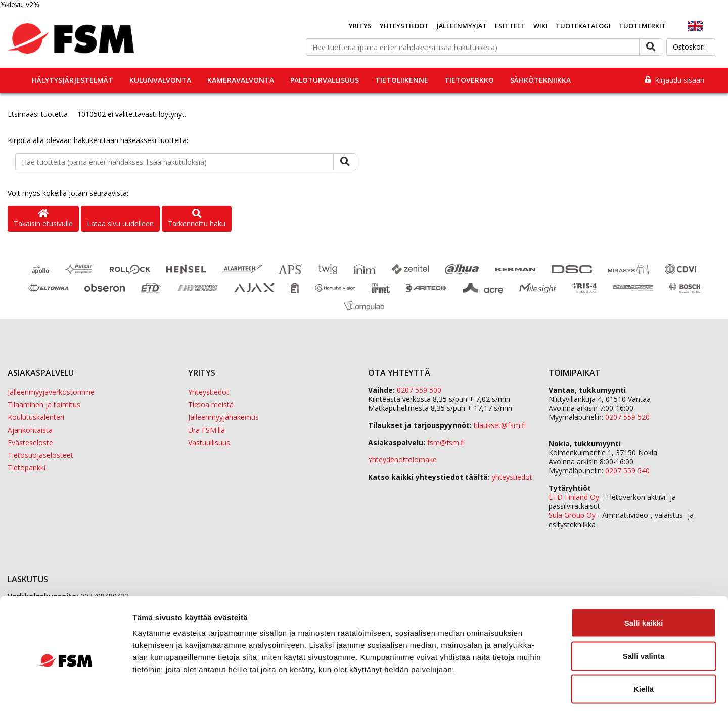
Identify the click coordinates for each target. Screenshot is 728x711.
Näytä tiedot (541, 691)
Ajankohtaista (30, 430)
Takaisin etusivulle (43, 219)
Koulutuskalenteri (36, 417)
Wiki (540, 26)
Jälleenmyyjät (462, 26)
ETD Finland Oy (574, 497)
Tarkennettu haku (197, 219)
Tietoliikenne (402, 80)
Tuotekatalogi (583, 26)
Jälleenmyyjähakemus (223, 417)
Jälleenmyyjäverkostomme (51, 392)
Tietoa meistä (211, 405)
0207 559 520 (627, 417)
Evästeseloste (30, 442)
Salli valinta (644, 612)
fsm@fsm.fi (446, 442)
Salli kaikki (644, 578)
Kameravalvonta (241, 80)
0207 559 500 (419, 390)
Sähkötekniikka (540, 80)
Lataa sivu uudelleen (120, 224)
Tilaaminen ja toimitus (44, 405)
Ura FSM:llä (207, 430)
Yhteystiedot (404, 26)
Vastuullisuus (209, 442)
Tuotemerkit (642, 26)
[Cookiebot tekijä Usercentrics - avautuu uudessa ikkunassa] (65, 691)
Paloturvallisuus (325, 80)
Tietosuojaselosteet (40, 455)
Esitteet (510, 26)
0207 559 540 (627, 471)
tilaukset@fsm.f (500, 425)
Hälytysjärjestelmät (73, 80)
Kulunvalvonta (160, 80)
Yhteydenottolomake (402, 460)
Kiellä (644, 645)
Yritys (360, 26)
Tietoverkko (469, 80)
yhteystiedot (512, 477)
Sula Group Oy (572, 515)
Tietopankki (27, 468)
